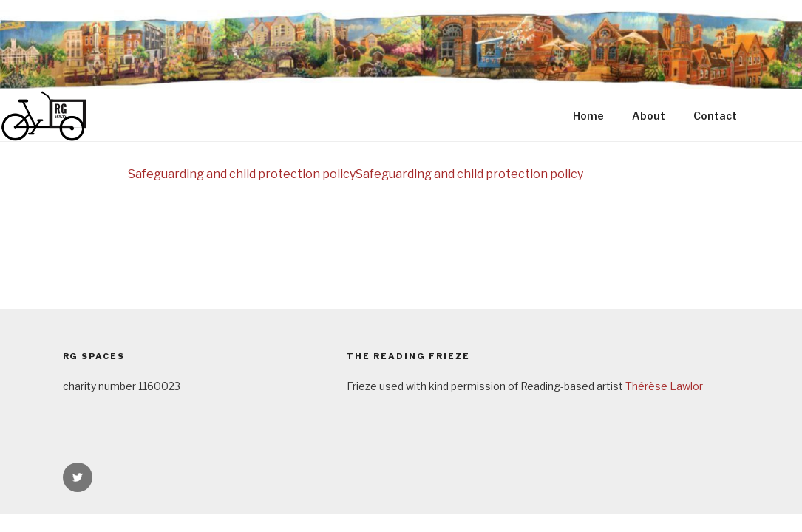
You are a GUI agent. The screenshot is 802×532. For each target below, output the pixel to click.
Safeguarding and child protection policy (242, 174)
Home (588, 116)
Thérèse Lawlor (664, 386)
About (649, 116)
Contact (715, 116)
